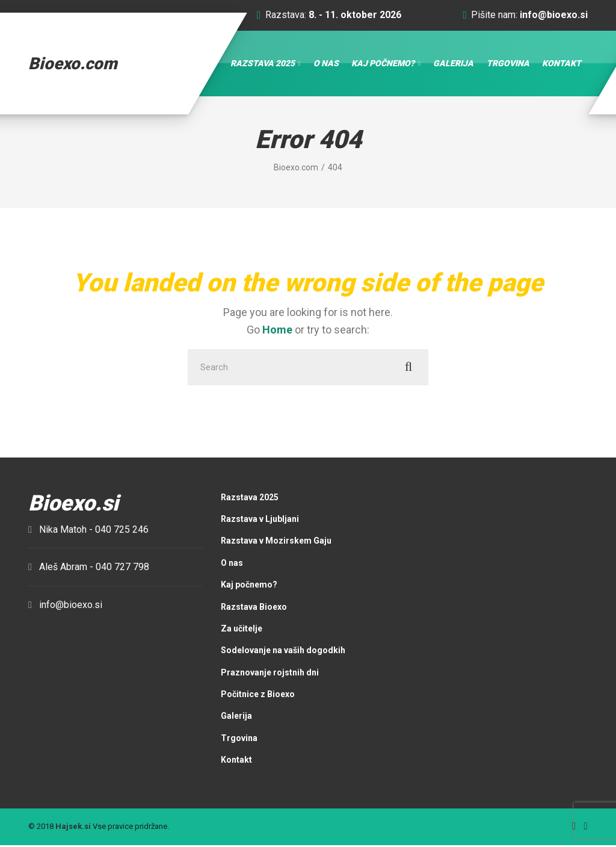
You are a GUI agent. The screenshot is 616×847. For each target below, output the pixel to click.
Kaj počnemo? (383, 64)
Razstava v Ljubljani (260, 520)
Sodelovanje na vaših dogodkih (283, 652)
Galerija (453, 64)
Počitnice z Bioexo (258, 695)
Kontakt (562, 64)
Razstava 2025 (263, 64)
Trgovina (508, 64)
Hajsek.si (73, 828)
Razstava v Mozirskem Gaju (276, 542)
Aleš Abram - (94, 569)
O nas (326, 64)
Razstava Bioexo (254, 608)
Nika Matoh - (94, 531)
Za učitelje (242, 630)
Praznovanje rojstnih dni (270, 674)
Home (277, 330)
